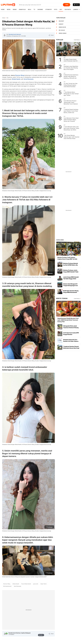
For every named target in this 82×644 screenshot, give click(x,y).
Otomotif (49, 9)
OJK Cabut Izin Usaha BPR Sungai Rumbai (71, 334)
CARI (67, 5)
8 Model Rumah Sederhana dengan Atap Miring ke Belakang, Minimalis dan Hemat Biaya (71, 77)
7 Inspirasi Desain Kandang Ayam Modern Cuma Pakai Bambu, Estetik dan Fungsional (71, 112)
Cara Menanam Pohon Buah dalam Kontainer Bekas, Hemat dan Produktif (71, 120)
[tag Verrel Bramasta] (17, 586)
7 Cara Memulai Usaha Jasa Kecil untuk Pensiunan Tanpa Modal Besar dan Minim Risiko (71, 129)
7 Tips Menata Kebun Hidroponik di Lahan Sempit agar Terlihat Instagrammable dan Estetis (71, 94)
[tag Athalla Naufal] (16, 584)
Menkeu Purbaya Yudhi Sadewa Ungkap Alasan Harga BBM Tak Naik (67, 258)
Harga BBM (60, 240)
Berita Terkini (62, 298)
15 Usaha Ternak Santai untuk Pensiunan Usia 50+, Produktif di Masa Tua (71, 61)
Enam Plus (22, 9)
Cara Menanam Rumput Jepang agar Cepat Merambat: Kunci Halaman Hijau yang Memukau (71, 103)
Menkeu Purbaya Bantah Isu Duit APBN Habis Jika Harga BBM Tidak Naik (71, 265)
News (9, 9)
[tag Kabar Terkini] (44, 584)
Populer (60, 40)
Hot (61, 9)
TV (34, 9)
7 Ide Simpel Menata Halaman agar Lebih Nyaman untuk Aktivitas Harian (71, 137)
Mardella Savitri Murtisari (15, 34)
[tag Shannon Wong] (7, 584)
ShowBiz (40, 9)
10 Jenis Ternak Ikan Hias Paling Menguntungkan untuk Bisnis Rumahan (71, 85)
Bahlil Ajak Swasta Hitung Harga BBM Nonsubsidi (71, 292)
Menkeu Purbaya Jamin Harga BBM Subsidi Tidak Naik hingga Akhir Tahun (71, 272)
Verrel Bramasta (29, 79)
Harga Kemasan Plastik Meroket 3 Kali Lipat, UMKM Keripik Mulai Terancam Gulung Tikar (68, 320)
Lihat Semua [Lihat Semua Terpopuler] (77, 40)
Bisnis (15, 9)
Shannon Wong (20, 75)
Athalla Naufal (16, 79)
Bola (30, 9)
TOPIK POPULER (61, 18)
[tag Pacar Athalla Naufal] (26, 584)
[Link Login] (76, 5)
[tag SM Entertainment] (7, 586)
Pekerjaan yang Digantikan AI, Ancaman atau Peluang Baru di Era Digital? (71, 68)
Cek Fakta (68, 9)
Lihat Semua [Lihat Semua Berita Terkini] (77, 299)
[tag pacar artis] (36, 584)
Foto (56, 9)
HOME (3, 9)
